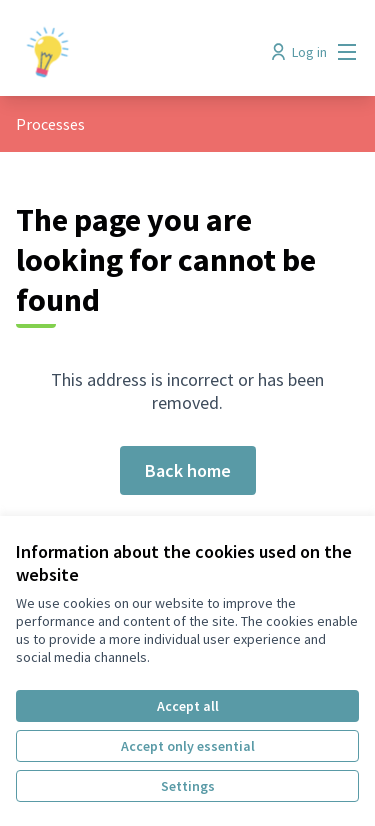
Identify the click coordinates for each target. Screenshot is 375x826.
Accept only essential (188, 746)
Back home (188, 470)
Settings (188, 786)
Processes (50, 124)
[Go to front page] (142, 52)
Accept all (188, 706)
